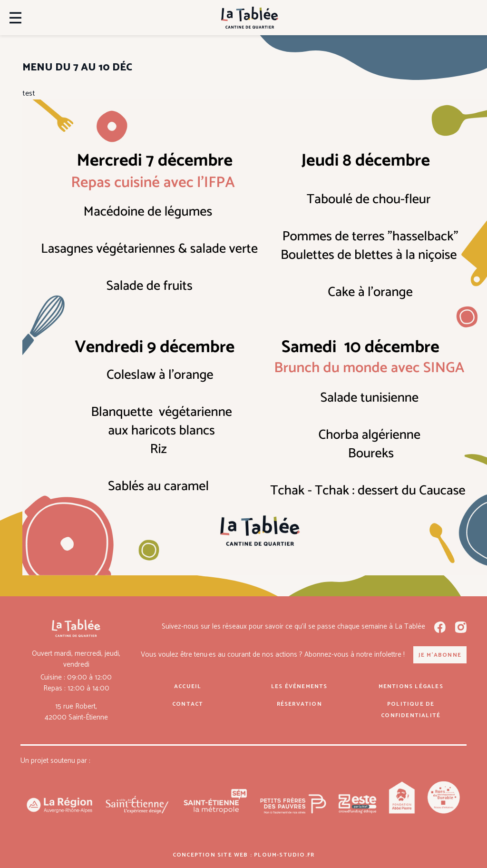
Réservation (299, 704)
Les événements (299, 686)
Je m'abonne (440, 655)
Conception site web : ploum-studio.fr (243, 855)
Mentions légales (411, 686)
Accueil (188, 686)
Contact (188, 704)
